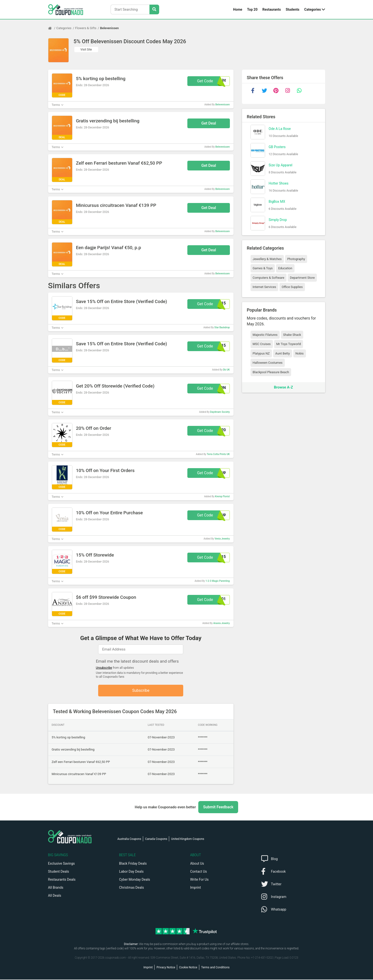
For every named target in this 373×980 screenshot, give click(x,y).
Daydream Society (220, 412)
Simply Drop (278, 220)
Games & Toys (263, 268)
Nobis (300, 353)
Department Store (302, 278)
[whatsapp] (299, 91)
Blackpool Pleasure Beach (271, 372)
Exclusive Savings (61, 864)
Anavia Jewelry (222, 623)
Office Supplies (292, 287)
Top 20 (252, 9)
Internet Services (265, 287)
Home (238, 9)
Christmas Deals (131, 888)
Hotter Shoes (279, 183)
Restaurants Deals (62, 880)
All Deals (55, 896)
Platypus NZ (261, 353)
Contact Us (199, 872)
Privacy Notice (166, 968)
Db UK (226, 370)
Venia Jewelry (222, 539)
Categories (312, 9)
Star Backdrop (222, 327)
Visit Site (86, 50)
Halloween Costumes (268, 363)
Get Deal (209, 123)
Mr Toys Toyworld (289, 344)
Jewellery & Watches (267, 259)
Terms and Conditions (215, 968)
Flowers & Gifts (86, 28)
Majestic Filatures (265, 335)
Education (285, 268)
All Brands (56, 888)
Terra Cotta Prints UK (218, 454)
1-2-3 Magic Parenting (218, 581)
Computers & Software (269, 278)
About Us (197, 864)
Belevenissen (109, 28)
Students (293, 9)
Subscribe (141, 691)
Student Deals (59, 872)
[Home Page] (52, 28)
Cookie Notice (188, 968)
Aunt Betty (283, 353)
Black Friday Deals (133, 864)
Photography (296, 259)
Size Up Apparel (281, 165)
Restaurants (272, 9)
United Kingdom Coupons (188, 839)
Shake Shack (292, 335)
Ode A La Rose (280, 129)
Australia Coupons (129, 839)
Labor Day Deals (131, 872)
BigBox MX (277, 202)
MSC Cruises (262, 344)
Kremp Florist (222, 496)
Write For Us (200, 880)
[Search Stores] (154, 9)
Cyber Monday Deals (135, 880)
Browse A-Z (283, 387)
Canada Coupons (156, 839)
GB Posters (277, 147)
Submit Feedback (218, 807)
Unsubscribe (104, 668)
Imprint (196, 888)
